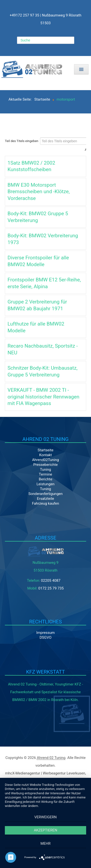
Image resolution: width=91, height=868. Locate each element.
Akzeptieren (45, 830)
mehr (46, 844)
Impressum (45, 633)
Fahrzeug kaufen (45, 503)
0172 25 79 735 (51, 588)
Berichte (45, 479)
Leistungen (45, 484)
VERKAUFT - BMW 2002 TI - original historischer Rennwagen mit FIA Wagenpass (43, 397)
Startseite (45, 450)
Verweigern (46, 817)
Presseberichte (45, 465)
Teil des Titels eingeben (22, 141)
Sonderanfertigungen (45, 494)
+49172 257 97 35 (25, 15)
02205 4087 (51, 581)
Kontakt (45, 455)
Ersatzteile (45, 499)
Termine (45, 474)
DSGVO (45, 637)
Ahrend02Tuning (45, 460)
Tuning (46, 470)
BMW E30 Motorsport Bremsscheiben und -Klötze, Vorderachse (39, 192)
